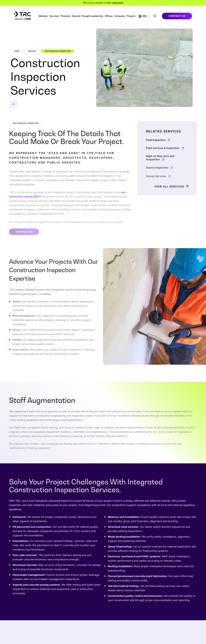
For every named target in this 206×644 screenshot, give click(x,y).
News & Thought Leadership (88, 16)
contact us (177, 16)
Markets (43, 16)
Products (66, 16)
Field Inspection (156, 151)
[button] (142, 16)
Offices (109, 16)
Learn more (118, 3)
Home (17, 51)
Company (120, 16)
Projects (131, 16)
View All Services (169, 196)
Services (54, 16)
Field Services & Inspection (58, 51)
